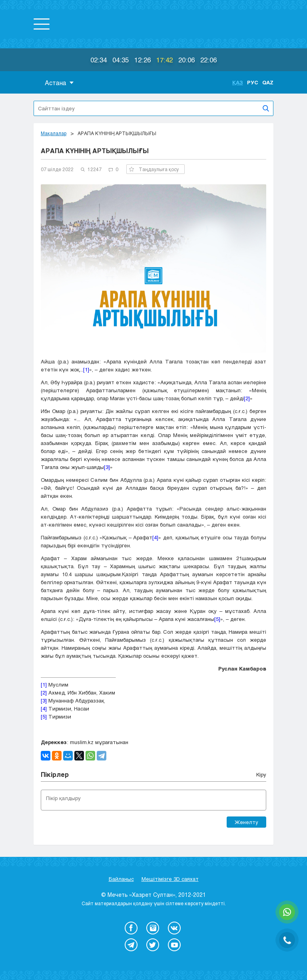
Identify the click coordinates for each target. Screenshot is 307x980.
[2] (247, 398)
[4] (155, 537)
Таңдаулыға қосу (154, 169)
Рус (253, 82)
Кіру (261, 774)
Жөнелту (246, 822)
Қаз (238, 82)
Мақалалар (54, 133)
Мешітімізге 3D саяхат (170, 879)
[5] (217, 619)
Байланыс (121, 879)
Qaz (268, 82)
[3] (107, 467)
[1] (86, 369)
